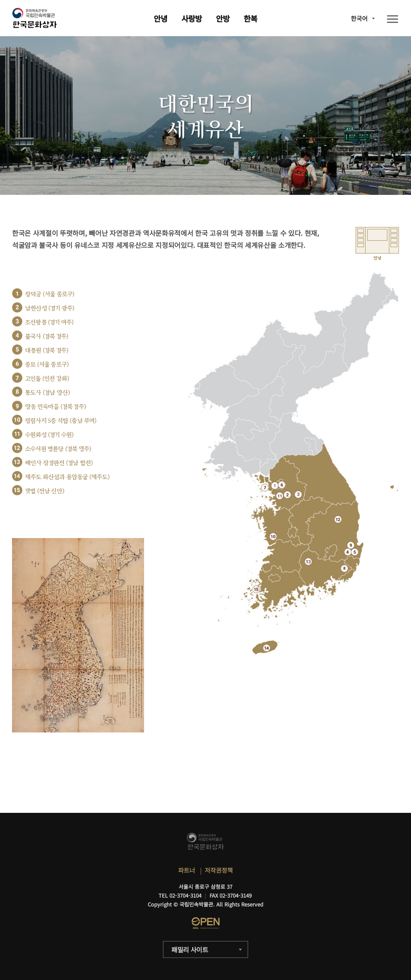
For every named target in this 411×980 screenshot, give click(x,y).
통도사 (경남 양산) (47, 393)
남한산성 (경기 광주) (50, 308)
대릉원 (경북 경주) (47, 351)
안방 (223, 18)
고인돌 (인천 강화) (47, 379)
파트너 (187, 870)
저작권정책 (219, 870)
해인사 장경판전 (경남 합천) (59, 463)
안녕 (161, 18)
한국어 (359, 18)
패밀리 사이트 (190, 949)
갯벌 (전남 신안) (45, 491)
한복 (250, 18)
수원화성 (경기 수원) (49, 435)
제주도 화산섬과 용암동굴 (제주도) (67, 477)
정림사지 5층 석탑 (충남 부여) (61, 421)
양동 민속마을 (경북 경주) (55, 407)
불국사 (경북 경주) (47, 337)
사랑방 (192, 18)
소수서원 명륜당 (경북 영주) (58, 449)
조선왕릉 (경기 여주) (49, 322)
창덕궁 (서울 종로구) (50, 294)
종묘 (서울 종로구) (47, 365)
